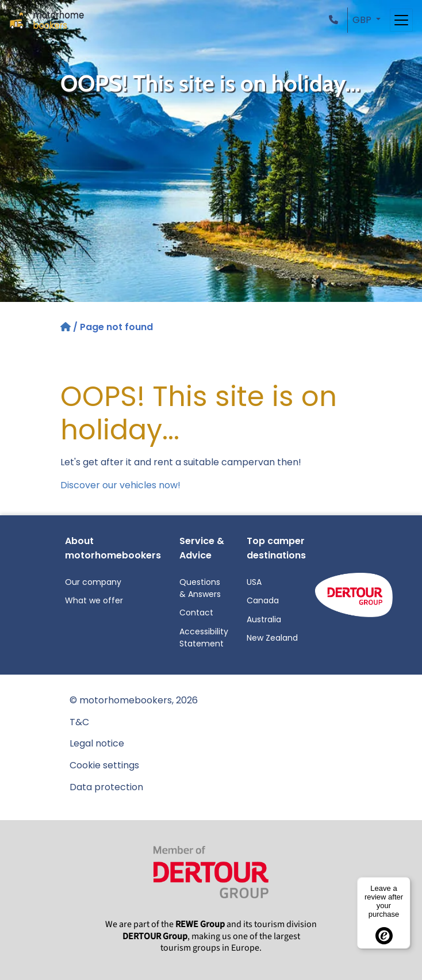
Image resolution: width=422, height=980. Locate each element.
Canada (263, 600)
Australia (264, 619)
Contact (196, 612)
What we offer (94, 600)
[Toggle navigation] (401, 20)
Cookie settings (104, 765)
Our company (93, 582)
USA (254, 582)
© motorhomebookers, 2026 (134, 700)
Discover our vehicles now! (120, 485)
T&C (79, 722)
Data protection (106, 787)
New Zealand (272, 638)
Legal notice (97, 743)
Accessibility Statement (204, 638)
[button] (336, 20)
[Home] (67, 327)
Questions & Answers (200, 588)
